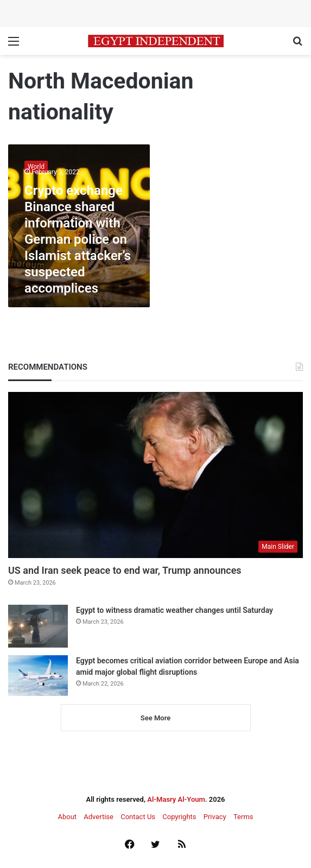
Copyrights (179, 817)
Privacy (215, 817)
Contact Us (138, 817)
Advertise (99, 817)
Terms (243, 817)
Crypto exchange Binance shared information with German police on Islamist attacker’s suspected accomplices (78, 239)
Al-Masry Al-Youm (176, 799)
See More (155, 718)
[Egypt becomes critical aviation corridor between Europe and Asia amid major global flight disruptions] (38, 676)
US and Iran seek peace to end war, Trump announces (125, 570)
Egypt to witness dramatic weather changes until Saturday (174, 610)
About (67, 817)
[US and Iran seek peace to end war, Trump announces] (155, 475)
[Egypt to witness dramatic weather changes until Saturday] (38, 626)
